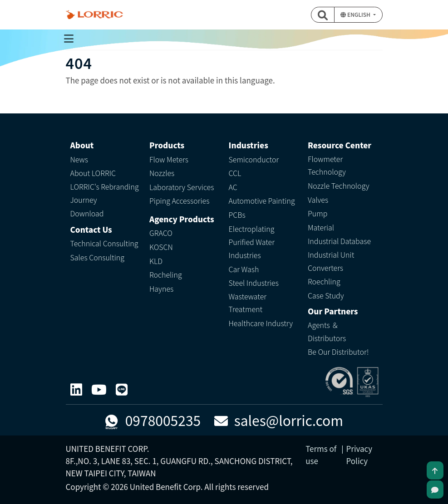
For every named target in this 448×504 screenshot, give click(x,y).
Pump (318, 213)
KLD (156, 261)
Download (87, 213)
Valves (318, 200)
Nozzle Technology (339, 186)
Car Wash (244, 269)
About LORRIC (93, 173)
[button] (323, 15)
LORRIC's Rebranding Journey (105, 193)
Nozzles (162, 173)
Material (321, 227)
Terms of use (321, 455)
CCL (235, 173)
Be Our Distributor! (338, 352)
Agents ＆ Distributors (327, 331)
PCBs (237, 215)
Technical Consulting (104, 243)
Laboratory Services (182, 187)
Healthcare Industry (261, 323)
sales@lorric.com (279, 420)
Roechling (324, 281)
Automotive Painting (262, 201)
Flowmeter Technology (327, 165)
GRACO (161, 233)
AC (233, 187)
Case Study (326, 295)
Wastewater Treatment (248, 303)
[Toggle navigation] (69, 39)
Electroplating (252, 229)
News (79, 159)
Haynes (161, 289)
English (356, 14)
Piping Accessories (179, 201)
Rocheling (166, 274)
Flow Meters (169, 159)
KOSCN (161, 247)
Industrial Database (339, 241)
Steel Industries (254, 283)
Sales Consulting (98, 257)
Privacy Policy (359, 455)
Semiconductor (254, 159)
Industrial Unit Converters (331, 261)
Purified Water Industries (252, 248)
